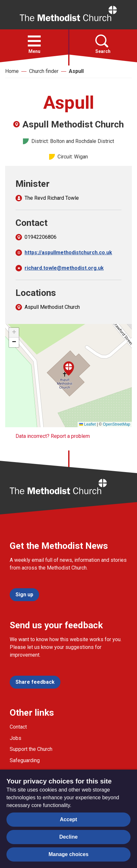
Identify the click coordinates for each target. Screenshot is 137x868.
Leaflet (87, 424)
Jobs (16, 738)
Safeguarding (25, 760)
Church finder (44, 71)
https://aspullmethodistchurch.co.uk (68, 252)
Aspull (76, 71)
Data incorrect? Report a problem (53, 436)
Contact (18, 727)
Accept (68, 819)
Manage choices (68, 854)
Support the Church (31, 749)
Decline (69, 837)
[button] (34, 41)
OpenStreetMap (116, 424)
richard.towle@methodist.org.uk (64, 268)
